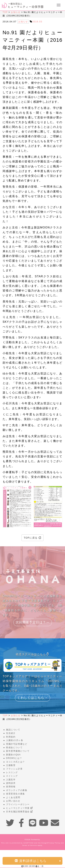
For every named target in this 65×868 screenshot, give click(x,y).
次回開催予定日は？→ (33, 622)
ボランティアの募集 (17, 790)
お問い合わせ (13, 801)
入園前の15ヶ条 (15, 740)
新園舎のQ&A (13, 755)
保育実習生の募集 (16, 794)
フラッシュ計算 (14, 769)
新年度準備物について (18, 751)
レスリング (12, 772)
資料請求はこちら (38, 861)
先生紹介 (11, 733)
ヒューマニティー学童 (19, 808)
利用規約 (11, 737)
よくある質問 (13, 797)
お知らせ (16, 12)
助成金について (14, 747)
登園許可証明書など (17, 744)
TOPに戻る (32, 538)
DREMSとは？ (14, 758)
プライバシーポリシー (18, 804)
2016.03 (37, 22)
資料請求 (11, 783)
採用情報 (11, 787)
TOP (5, 12)
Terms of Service (30, 845)
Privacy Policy (54, 843)
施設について (13, 730)
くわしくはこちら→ (32, 698)
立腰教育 (11, 765)
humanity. (36, 840)
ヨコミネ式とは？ (16, 762)
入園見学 (11, 780)
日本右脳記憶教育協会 (19, 812)
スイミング (12, 776)
